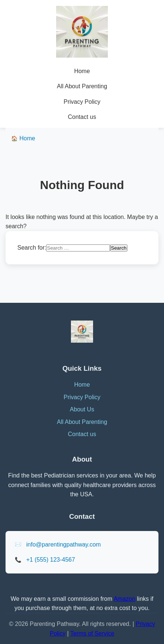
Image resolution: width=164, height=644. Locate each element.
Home (82, 71)
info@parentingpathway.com (64, 544)
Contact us (82, 117)
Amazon (125, 599)
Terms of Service (92, 633)
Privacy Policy (82, 102)
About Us (82, 409)
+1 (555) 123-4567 (51, 560)
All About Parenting (82, 86)
